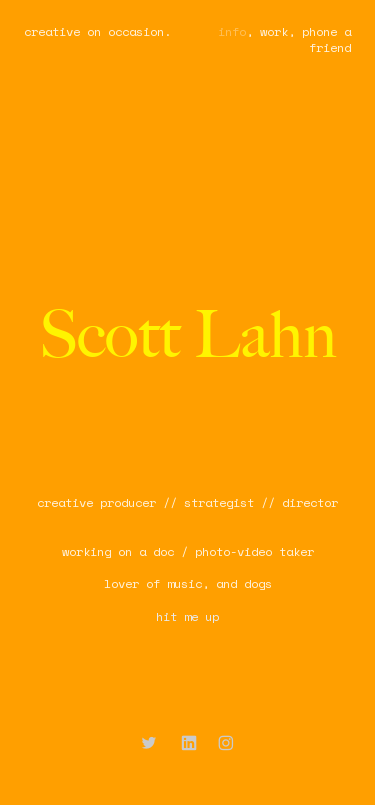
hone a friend (330, 39)
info (232, 31)
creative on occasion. (97, 31)
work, (277, 31)
